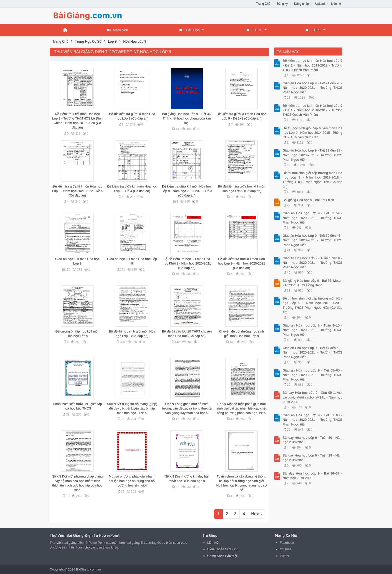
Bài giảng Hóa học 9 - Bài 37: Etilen (308, 200)
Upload (320, 4)
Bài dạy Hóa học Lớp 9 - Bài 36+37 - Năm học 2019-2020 (313, 476)
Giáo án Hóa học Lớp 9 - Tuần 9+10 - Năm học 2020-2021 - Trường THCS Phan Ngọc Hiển (313, 330)
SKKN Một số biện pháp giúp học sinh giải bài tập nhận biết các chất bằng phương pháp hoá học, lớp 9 (241, 408)
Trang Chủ (263, 4)
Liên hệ (336, 4)
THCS (254, 30)
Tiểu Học (189, 30)
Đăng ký (282, 4)
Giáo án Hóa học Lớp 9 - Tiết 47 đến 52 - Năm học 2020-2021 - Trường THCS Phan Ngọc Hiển (313, 352)
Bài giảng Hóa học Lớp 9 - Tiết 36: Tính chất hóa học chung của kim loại (187, 118)
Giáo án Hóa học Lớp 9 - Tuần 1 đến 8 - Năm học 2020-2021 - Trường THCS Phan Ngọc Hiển (313, 263)
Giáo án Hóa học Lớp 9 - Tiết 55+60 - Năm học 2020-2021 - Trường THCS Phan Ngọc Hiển (313, 375)
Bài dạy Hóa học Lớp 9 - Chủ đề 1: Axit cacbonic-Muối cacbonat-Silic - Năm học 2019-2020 (313, 397)
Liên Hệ (213, 543)
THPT (313, 30)
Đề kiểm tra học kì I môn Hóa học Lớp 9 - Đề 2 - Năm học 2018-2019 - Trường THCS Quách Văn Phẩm (313, 65)
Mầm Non (117, 30)
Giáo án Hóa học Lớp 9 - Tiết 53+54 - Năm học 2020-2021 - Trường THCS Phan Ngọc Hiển (313, 218)
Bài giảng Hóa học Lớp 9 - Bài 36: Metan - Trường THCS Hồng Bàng (313, 283)
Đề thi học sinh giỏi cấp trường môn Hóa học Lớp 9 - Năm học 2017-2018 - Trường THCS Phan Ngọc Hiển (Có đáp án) (313, 180)
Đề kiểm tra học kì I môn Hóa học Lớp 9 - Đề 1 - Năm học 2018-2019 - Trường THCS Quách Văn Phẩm (313, 110)
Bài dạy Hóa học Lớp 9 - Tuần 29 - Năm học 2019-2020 (313, 458)
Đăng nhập (301, 4)
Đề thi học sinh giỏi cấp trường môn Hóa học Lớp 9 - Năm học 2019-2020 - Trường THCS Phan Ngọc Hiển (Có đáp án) (313, 305)
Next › (257, 514)
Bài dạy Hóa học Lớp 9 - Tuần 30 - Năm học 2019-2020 (313, 440)
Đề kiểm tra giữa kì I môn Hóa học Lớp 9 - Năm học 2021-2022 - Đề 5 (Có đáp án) (77, 191)
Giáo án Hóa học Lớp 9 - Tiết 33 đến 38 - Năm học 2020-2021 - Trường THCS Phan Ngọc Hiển (313, 155)
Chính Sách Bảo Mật (222, 556)
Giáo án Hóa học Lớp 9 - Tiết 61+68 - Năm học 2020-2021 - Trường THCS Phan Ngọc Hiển (313, 420)
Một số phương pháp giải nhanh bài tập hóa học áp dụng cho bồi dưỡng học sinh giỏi (132, 481)
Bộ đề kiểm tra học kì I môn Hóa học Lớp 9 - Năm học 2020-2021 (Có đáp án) (242, 263)
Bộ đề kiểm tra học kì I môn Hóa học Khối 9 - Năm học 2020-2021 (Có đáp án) (187, 263)
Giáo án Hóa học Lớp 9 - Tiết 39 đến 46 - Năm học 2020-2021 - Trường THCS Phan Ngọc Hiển (313, 240)
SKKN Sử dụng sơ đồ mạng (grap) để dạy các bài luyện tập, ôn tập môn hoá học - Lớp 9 (132, 408)
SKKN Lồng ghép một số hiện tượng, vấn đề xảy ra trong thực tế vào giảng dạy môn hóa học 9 (187, 408)
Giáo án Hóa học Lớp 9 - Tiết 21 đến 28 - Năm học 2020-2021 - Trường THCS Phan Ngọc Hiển (313, 88)
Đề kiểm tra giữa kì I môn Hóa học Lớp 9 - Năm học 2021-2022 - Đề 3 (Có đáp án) (187, 191)
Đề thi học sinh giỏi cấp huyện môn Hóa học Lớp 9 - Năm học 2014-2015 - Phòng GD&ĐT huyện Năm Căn (313, 133)
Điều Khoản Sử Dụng (223, 549)
